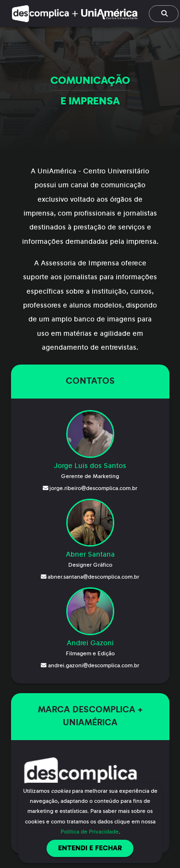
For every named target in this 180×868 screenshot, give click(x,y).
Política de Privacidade (90, 832)
